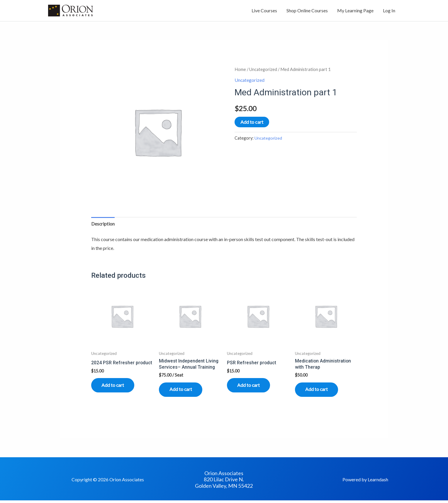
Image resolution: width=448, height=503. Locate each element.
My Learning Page (355, 11)
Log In (389, 11)
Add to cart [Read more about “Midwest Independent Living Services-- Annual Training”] (182, 391)
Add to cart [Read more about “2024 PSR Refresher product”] (114, 387)
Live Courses (264, 11)
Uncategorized (263, 70)
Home (240, 70)
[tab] (103, 225)
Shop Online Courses (307, 11)
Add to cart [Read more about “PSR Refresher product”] (250, 387)
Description (103, 225)
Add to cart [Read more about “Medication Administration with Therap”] (318, 391)
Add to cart (252, 122)
